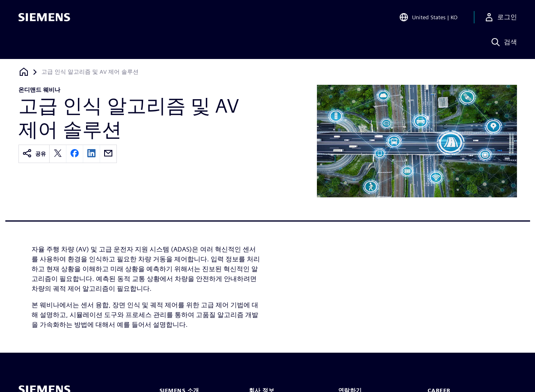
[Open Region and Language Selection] (428, 18)
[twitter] (58, 154)
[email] (108, 154)
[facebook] (75, 154)
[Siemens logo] (44, 18)
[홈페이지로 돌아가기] (24, 72)
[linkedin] (91, 154)
